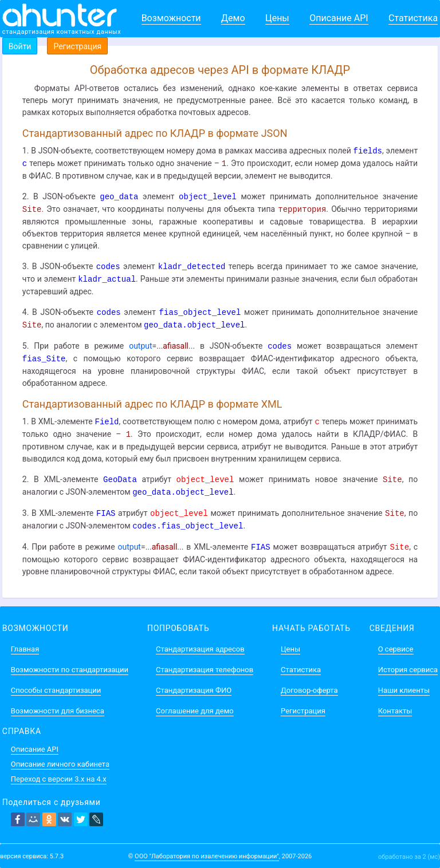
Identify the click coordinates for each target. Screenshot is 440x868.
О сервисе (396, 649)
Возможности (171, 18)
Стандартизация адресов (200, 649)
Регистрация (77, 46)
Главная (25, 649)
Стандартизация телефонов (205, 670)
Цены (277, 18)
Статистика (413, 18)
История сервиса (408, 670)
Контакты (395, 711)
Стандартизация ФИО (194, 690)
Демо (233, 18)
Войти (20, 46)
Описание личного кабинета (60, 764)
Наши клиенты (404, 690)
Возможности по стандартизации (70, 670)
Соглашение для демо (195, 711)
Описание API (339, 18)
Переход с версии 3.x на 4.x (59, 779)
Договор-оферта (309, 690)
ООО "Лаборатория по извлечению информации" (207, 856)
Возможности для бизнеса (58, 711)
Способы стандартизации (56, 690)
